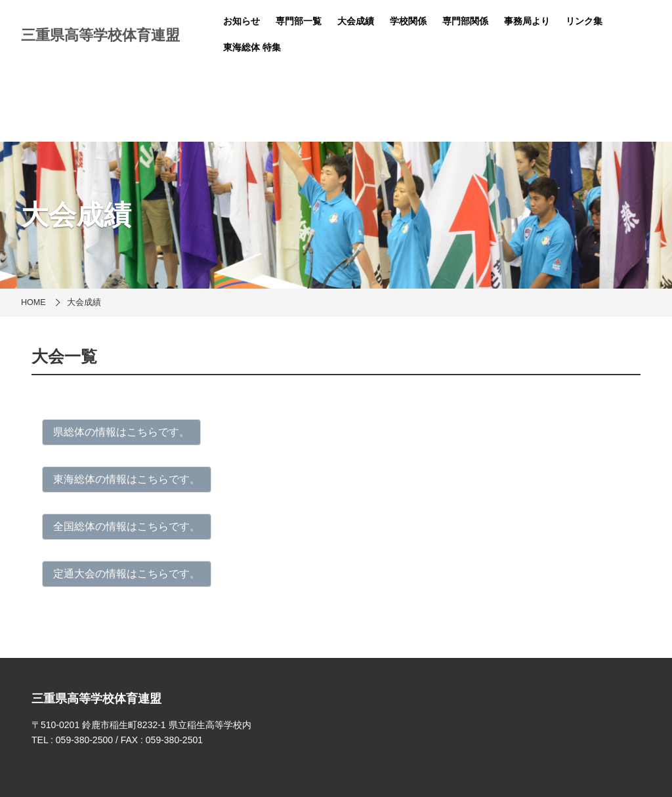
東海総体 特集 (252, 47)
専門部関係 (465, 21)
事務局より (527, 21)
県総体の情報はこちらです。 (121, 432)
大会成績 (356, 21)
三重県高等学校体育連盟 (100, 35)
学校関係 (408, 21)
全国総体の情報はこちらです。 (127, 526)
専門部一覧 (299, 21)
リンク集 (584, 21)
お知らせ (241, 21)
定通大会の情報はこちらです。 (127, 574)
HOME (33, 302)
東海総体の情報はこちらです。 (127, 479)
